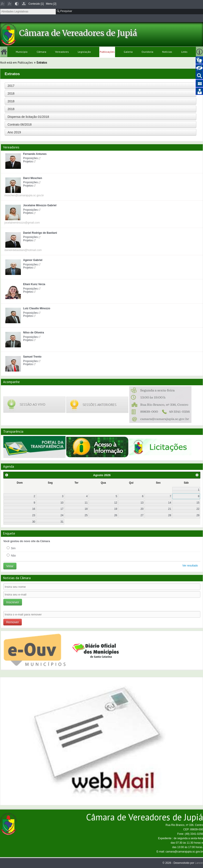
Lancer (199, 863)
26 (116, 515)
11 (86, 503)
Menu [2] (51, 4)
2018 (11, 93)
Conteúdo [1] (36, 4)
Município (22, 52)
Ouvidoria (147, 52)
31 (62, 522)
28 (170, 515)
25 (86, 515)
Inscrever (13, 602)
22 (198, 509)
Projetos (28, 162)
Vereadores (62, 52)
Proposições (30, 158)
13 (142, 503)
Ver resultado (190, 566)
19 (116, 509)
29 (198, 515)
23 (34, 515)
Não (11, 555)
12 (116, 503)
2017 (11, 86)
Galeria (128, 52)
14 (170, 503)
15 (198, 503)
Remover (13, 622)
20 (142, 509)
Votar (10, 566)
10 (62, 503)
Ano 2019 (14, 132)
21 (170, 509)
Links (184, 52)
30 (34, 522)
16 (34, 509)
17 (62, 509)
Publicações (107, 52)
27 (142, 515)
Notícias (167, 52)
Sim (11, 548)
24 (62, 515)
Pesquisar (65, 11)
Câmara (41, 52)
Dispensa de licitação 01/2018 (28, 117)
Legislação (84, 52)
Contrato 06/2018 (20, 125)
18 (86, 509)
